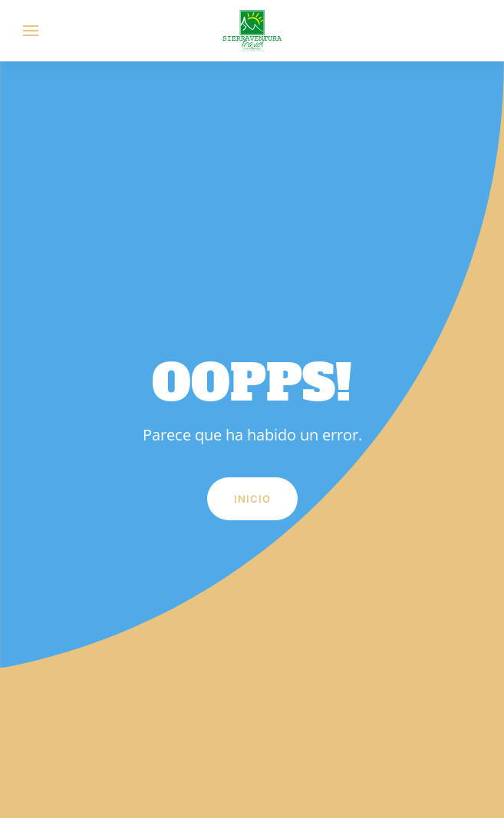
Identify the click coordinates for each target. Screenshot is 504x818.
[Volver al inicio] (252, 31)
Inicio (252, 499)
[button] (31, 31)
